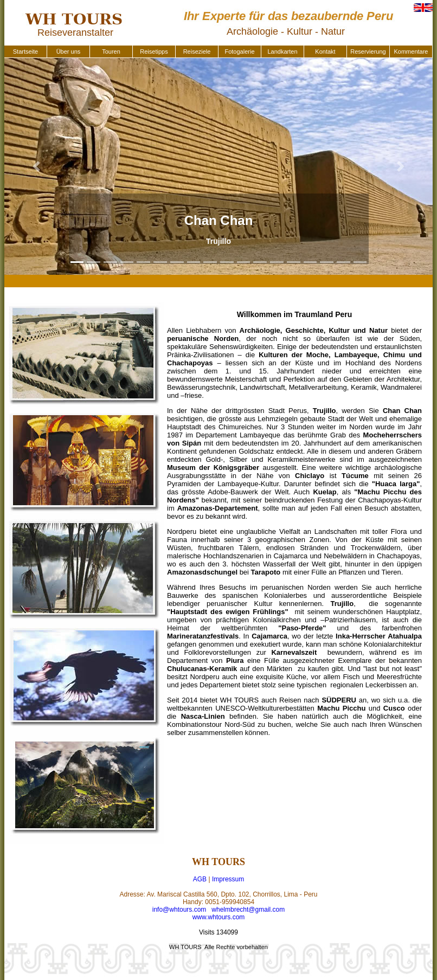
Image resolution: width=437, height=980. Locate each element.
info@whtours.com (179, 910)
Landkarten (282, 51)
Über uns (69, 51)
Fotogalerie (239, 51)
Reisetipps (154, 51)
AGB (200, 879)
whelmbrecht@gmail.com (248, 910)
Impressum (228, 879)
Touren (111, 51)
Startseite (25, 51)
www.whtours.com (219, 917)
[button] (37, 166)
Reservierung (368, 51)
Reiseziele (197, 51)
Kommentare (411, 51)
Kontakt (325, 51)
